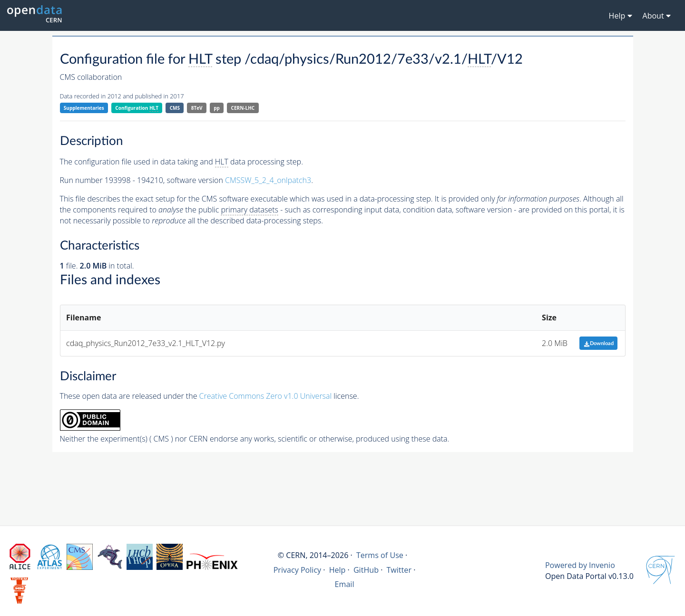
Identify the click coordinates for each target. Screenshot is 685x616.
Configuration (137, 108)
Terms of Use (380, 555)
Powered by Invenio (580, 565)
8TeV (197, 108)
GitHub (366, 570)
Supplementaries (84, 108)
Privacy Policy (298, 570)
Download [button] (599, 343)
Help (338, 570)
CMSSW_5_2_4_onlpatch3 (268, 180)
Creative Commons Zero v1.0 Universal (266, 396)
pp (217, 108)
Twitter (399, 570)
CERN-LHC (243, 108)
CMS (175, 108)
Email (345, 584)
